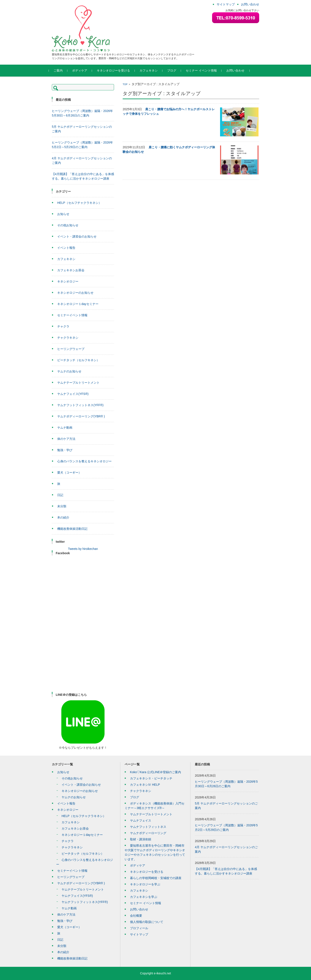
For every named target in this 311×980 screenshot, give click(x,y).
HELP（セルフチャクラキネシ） (79, 203)
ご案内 (61, 70)
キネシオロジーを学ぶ (145, 884)
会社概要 (136, 916)
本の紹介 (63, 517)
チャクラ (63, 326)
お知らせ (63, 214)
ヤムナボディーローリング (148, 833)
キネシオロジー (68, 281)
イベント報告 (66, 248)
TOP (125, 84)
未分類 (62, 506)
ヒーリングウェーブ (71, 349)
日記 (60, 495)
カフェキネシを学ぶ (144, 897)
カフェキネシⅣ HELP (145, 785)
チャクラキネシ (68, 338)
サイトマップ (139, 934)
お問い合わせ (238, 70)
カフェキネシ (152, 70)
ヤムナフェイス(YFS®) (73, 394)
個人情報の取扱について (147, 922)
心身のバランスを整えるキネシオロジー (84, 461)
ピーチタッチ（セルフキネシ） (78, 360)
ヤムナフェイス (141, 820)
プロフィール (139, 928)
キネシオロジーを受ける (116, 70)
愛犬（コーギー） (69, 472)
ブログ (175, 70)
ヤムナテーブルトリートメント (78, 383)
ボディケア (83, 70)
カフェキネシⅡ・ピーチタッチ (151, 778)
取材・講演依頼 (141, 839)
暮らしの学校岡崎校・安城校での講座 (156, 878)
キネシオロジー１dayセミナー (78, 304)
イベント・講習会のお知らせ (77, 236)
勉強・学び (65, 450)
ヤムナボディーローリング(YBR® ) (81, 416)
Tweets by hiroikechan (83, 549)
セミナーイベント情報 (72, 315)
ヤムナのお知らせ (69, 371)
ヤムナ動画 (65, 428)
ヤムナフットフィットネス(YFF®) (80, 405)
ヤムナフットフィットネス (148, 827)
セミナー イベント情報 (204, 70)
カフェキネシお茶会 (71, 270)
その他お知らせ (68, 225)
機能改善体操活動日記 (72, 529)
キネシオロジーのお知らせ (75, 293)
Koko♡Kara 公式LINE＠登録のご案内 (156, 772)
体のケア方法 (66, 439)
